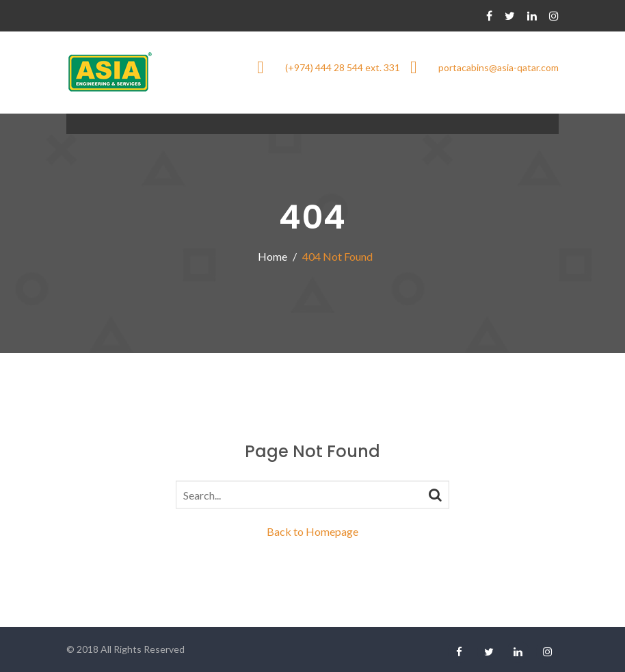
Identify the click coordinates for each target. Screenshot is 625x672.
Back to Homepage (312, 531)
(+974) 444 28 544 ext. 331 (343, 67)
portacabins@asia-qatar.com (498, 67)
